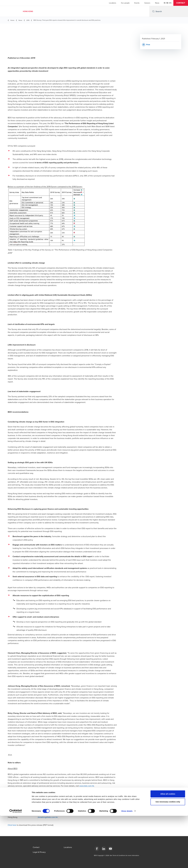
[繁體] (167, 3)
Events (137, 3)
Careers (147, 3)
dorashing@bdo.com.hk (48, 817)
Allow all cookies (168, 846)
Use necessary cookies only (168, 854)
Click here (12, 825)
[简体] (165, 3)
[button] (181, 3)
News (157, 3)
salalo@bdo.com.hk (46, 806)
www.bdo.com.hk (87, 786)
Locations (113, 3)
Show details (127, 863)
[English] (170, 3)
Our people (125, 3)
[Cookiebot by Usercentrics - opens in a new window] (16, 863)
